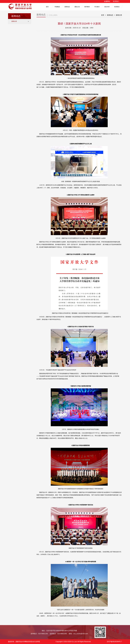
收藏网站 (107, 1)
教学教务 (87, 7)
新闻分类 (14, 21)
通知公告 (77, 7)
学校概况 (57, 7)
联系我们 (116, 1)
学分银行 (97, 7)
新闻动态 (67, 7)
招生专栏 (107, 7)
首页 (47, 7)
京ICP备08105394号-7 (114, 642)
